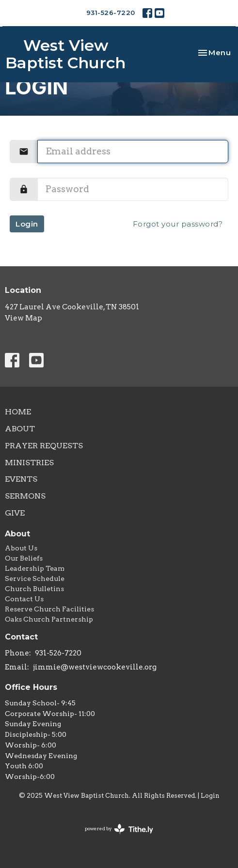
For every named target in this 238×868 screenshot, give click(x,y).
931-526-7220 (111, 13)
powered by (119, 829)
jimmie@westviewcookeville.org (95, 667)
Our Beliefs (24, 558)
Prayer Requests (44, 446)
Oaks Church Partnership (49, 619)
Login (27, 224)
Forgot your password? (178, 224)
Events (21, 479)
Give (15, 513)
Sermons (25, 496)
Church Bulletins (34, 589)
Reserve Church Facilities (49, 609)
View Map (24, 318)
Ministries (29, 463)
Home (18, 412)
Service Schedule (35, 579)
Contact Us (24, 599)
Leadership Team (35, 568)
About (20, 429)
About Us (21, 548)
